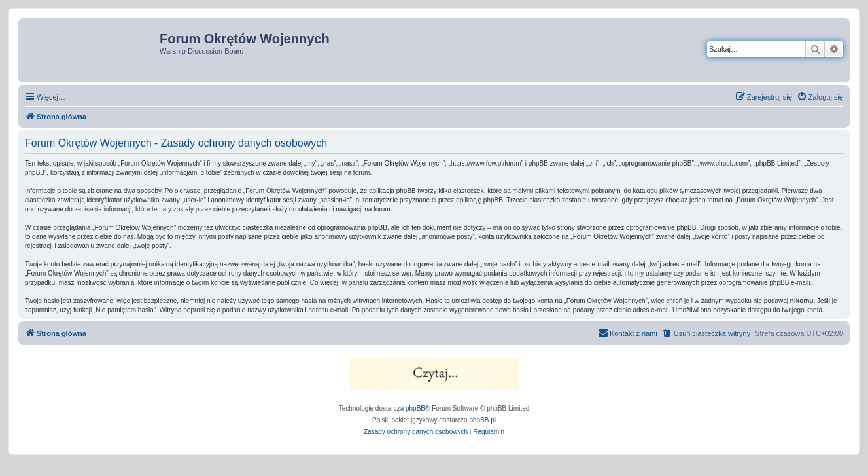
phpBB (415, 408)
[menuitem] (820, 97)
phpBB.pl (482, 420)
